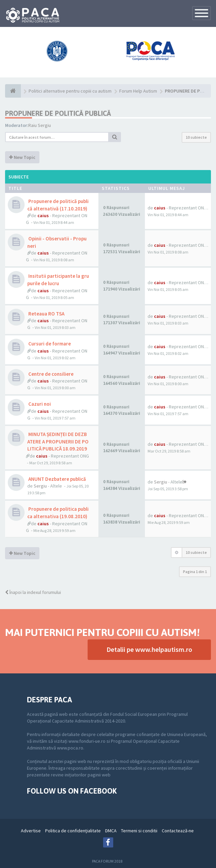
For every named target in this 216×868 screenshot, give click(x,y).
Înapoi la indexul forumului (33, 592)
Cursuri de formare (49, 344)
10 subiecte (196, 137)
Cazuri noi (39, 404)
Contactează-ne (178, 831)
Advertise (31, 831)
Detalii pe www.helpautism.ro (149, 649)
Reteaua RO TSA (46, 314)
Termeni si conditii (139, 831)
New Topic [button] (22, 157)
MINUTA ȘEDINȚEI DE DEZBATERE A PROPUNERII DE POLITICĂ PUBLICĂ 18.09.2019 (58, 441)
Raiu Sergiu (40, 125)
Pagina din (195, 572)
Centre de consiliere (50, 374)
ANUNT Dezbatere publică (57, 479)
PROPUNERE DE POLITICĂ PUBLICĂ (58, 113)
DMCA (111, 831)
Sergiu (40, 486)
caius (43, 215)
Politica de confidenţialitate (73, 831)
